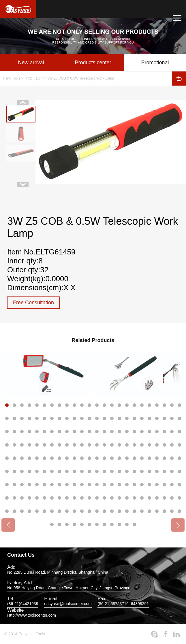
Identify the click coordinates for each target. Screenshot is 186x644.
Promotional (155, 63)
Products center (93, 63)
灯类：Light (35, 78)
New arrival (31, 63)
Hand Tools (12, 78)
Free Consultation (33, 303)
